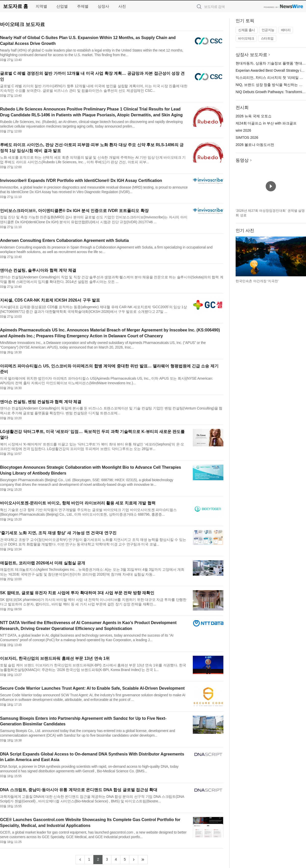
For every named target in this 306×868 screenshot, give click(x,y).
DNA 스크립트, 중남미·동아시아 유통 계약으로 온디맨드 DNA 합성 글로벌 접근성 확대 (79, 790)
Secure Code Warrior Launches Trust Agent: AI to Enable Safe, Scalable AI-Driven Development (92, 688)
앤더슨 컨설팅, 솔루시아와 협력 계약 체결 (38, 270)
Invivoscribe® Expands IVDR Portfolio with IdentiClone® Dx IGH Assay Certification (81, 181)
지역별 (41, 6)
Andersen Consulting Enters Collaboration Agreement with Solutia (64, 240)
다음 (302, 256)
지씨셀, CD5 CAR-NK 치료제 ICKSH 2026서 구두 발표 (50, 300)
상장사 (103, 6)
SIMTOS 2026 (247, 138)
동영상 (242, 160)
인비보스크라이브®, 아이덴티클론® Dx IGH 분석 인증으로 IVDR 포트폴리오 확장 (74, 211)
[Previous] (80, 860)
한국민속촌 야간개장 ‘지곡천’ (257, 281)
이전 (240, 256)
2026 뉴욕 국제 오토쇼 (254, 116)
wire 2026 (243, 130)
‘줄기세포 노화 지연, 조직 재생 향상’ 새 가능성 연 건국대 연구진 (58, 533)
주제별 (83, 6)
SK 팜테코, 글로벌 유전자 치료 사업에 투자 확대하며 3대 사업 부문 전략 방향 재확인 (77, 593)
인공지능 (268, 30)
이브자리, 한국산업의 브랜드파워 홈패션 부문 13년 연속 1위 (55, 658)
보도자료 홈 (15, 6)
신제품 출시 (247, 30)
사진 (122, 6)
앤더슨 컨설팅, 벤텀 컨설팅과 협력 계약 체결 (41, 402)
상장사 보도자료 (251, 55)
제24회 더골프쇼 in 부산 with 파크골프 (266, 123)
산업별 (62, 6)
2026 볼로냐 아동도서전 (255, 145)
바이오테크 (246, 38)
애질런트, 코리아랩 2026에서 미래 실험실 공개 (43, 563)
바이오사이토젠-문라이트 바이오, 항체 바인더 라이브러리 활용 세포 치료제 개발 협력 (78, 503)
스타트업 (267, 38)
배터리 (286, 30)
